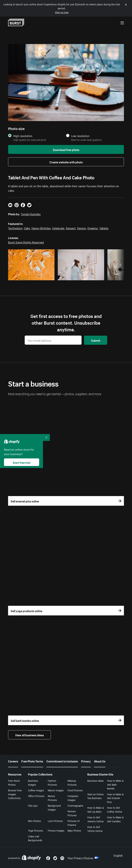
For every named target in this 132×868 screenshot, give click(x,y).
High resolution (23, 136)
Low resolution (80, 136)
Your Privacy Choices (83, 858)
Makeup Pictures (72, 782)
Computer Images (73, 798)
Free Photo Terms (32, 761)
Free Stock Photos (14, 782)
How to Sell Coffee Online (115, 809)
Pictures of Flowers (74, 823)
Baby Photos (74, 830)
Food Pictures (75, 790)
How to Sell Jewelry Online (95, 819)
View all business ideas (29, 735)
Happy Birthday (41, 228)
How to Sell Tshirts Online (95, 829)
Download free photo (66, 149)
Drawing (93, 228)
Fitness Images (56, 830)
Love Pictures (55, 821)
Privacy (86, 761)
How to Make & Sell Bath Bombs (115, 784)
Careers (13, 761)
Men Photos (34, 821)
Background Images (54, 807)
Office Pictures (36, 796)
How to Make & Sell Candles (115, 819)
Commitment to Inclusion (62, 761)
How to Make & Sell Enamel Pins (115, 798)
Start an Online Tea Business (95, 796)
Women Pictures (72, 813)
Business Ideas (95, 780)
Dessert (71, 228)
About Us (100, 761)
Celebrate (58, 228)
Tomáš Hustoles (31, 214)
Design (82, 228)
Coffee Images (36, 790)
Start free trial (21, 462)
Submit (96, 340)
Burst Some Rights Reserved (26, 242)
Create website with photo (66, 162)
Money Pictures (52, 798)
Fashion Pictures (52, 782)
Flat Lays (33, 805)
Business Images (33, 782)
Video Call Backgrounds (35, 838)
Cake (27, 228)
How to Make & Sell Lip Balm (96, 809)
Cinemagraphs (75, 805)
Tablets (104, 228)
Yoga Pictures (35, 830)
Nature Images (56, 790)
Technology (15, 228)
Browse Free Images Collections (15, 794)
